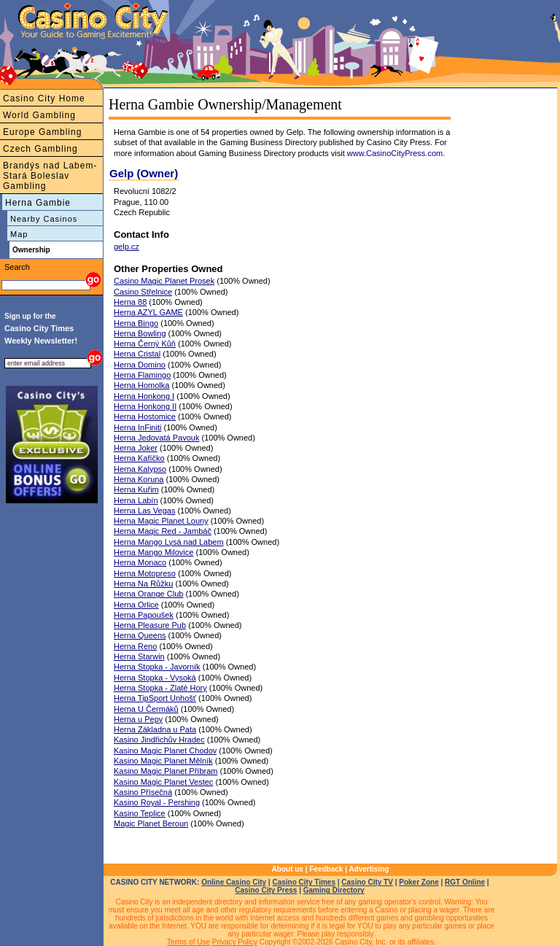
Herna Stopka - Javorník (157, 667)
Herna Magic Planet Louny (161, 521)
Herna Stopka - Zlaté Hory (160, 688)
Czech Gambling (40, 149)
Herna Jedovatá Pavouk (156, 438)
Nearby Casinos (44, 219)
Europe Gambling (42, 132)
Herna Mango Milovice (153, 552)
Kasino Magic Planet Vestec (163, 782)
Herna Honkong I (144, 396)
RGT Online (465, 882)
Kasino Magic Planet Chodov (165, 751)
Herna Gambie (38, 203)
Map (19, 234)
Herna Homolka (141, 385)
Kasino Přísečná (143, 792)
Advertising (369, 869)
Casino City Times (304, 882)
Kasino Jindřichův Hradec (159, 740)
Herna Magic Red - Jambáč (163, 531)
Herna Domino (140, 365)
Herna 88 (130, 302)
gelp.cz (127, 247)
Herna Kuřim (136, 489)
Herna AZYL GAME (148, 312)
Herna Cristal (137, 354)
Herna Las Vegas (144, 511)
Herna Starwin (139, 656)
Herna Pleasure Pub (150, 625)
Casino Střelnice (143, 292)
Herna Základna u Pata (155, 729)
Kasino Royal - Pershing (157, 802)
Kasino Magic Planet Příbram (166, 771)
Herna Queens (140, 635)
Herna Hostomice (145, 416)
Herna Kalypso (140, 469)
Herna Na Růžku (143, 584)
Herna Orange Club (148, 594)
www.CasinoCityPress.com (395, 153)
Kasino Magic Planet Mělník (163, 761)
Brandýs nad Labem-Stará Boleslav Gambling (50, 176)
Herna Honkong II (145, 406)
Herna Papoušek (144, 615)
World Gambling (39, 115)
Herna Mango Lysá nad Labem (169, 542)
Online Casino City (234, 882)
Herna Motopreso (145, 573)
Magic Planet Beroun (151, 823)
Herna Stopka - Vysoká (155, 678)
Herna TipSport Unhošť (155, 698)
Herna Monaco (140, 562)
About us (288, 869)
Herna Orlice (136, 605)
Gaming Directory (334, 890)
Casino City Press (266, 890)
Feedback (326, 869)
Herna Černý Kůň (145, 344)
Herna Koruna (139, 479)
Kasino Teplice (140, 813)
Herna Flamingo (142, 375)
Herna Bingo (136, 323)
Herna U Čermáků (146, 709)
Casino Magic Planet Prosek (164, 281)
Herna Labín (136, 500)
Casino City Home (44, 98)
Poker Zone (419, 882)
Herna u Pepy (138, 719)
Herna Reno (135, 646)
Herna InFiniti (137, 427)
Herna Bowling (140, 333)
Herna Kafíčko (139, 458)
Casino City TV (367, 882)
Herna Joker (136, 448)
